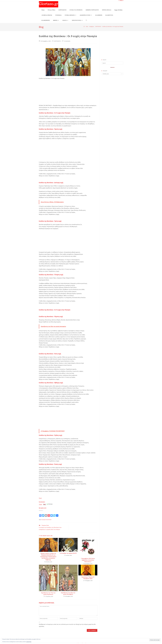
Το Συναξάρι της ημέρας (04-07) (68, 553)
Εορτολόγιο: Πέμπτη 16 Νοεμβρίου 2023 (88, 578)
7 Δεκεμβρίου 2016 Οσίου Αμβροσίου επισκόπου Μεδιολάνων (88, 560)
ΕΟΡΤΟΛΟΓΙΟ (57, 41)
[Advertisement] (68, 94)
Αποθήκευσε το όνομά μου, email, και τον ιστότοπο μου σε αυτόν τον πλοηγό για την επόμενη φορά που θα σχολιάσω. (67, 625)
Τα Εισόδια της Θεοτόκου (46, 520)
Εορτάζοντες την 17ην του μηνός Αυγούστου (48, 594)
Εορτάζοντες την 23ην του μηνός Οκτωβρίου (68, 594)
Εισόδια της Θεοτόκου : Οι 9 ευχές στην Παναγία (113, 27)
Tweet (40, 504)
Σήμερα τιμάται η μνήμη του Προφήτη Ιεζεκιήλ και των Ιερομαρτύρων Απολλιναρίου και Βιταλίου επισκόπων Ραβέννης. (48, 557)
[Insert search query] (112, 63)
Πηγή (40, 498)
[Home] (84, 27)
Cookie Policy (29, 642)
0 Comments (67, 41)
